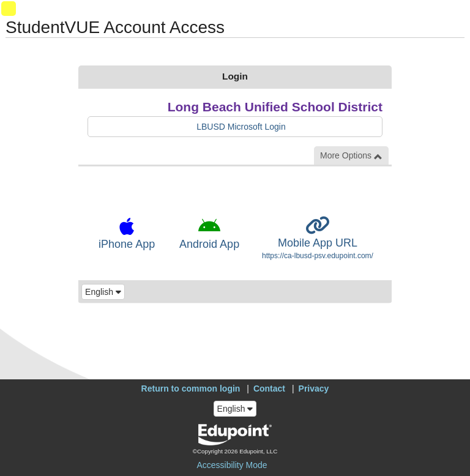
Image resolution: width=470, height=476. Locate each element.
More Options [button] (351, 156)
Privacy (314, 389)
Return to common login (191, 389)
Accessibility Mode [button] (232, 465)
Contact (269, 389)
